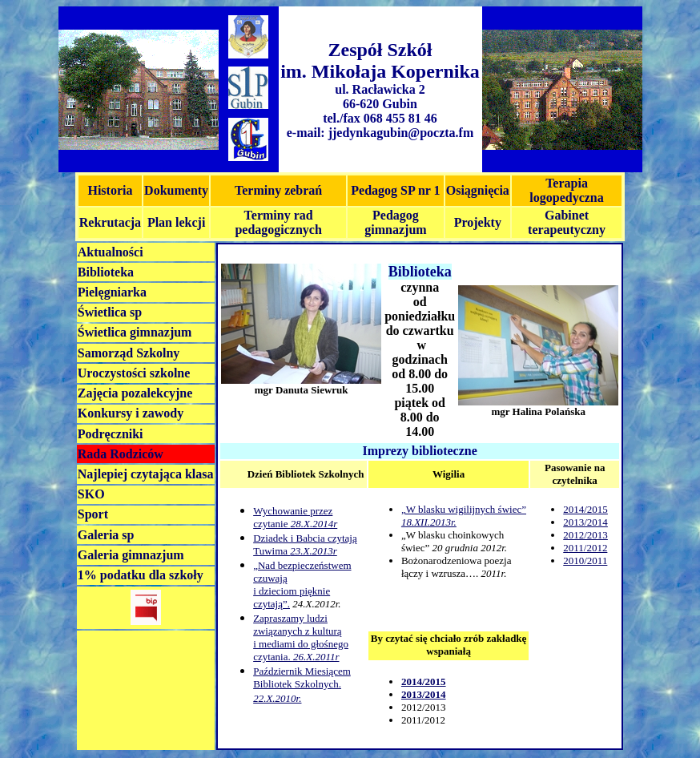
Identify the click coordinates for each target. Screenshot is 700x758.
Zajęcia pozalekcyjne (135, 393)
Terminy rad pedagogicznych (278, 222)
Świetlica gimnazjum (135, 332)
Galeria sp (106, 535)
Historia (110, 190)
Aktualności (111, 252)
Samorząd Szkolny (129, 353)
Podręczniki (111, 434)
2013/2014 (585, 522)
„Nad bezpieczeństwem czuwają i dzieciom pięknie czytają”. (302, 585)
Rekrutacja (110, 222)
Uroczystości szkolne (134, 373)
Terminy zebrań (278, 190)
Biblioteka (106, 272)
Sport (93, 514)
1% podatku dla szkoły (141, 575)
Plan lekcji (176, 222)
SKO (91, 494)
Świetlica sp (110, 312)
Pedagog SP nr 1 (395, 190)
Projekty (478, 222)
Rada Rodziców (121, 454)
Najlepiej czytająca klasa (146, 474)
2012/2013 (585, 535)
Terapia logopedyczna (566, 190)
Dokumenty (176, 190)
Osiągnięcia (478, 190)
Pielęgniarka (112, 292)
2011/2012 (585, 548)
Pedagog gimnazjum (395, 222)
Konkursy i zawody (131, 413)
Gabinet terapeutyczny (567, 222)
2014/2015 (585, 509)
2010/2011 (585, 560)
